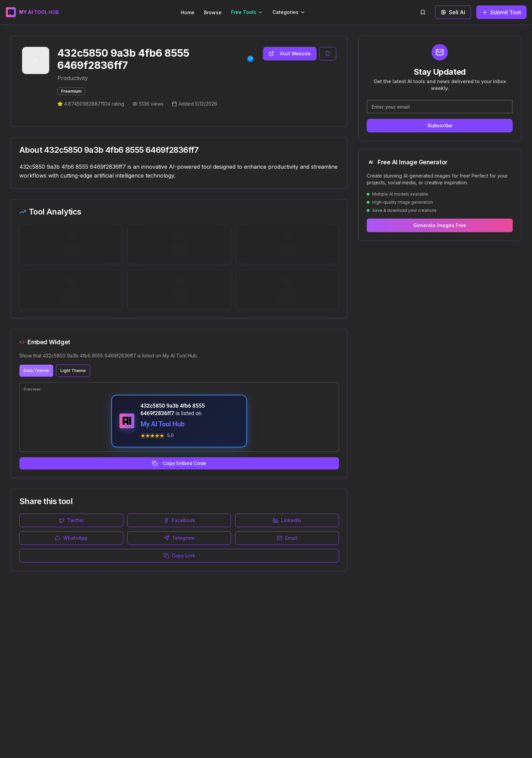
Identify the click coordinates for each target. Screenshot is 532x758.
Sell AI (453, 12)
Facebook (179, 520)
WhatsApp (71, 538)
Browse (213, 12)
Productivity (73, 78)
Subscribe (440, 125)
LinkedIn (287, 520)
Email (287, 538)
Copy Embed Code (179, 463)
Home (188, 12)
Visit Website (290, 53)
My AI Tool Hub (162, 424)
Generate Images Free (440, 225)
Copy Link (179, 556)
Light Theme (73, 371)
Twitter (71, 520)
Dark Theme (36, 371)
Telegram (179, 538)
